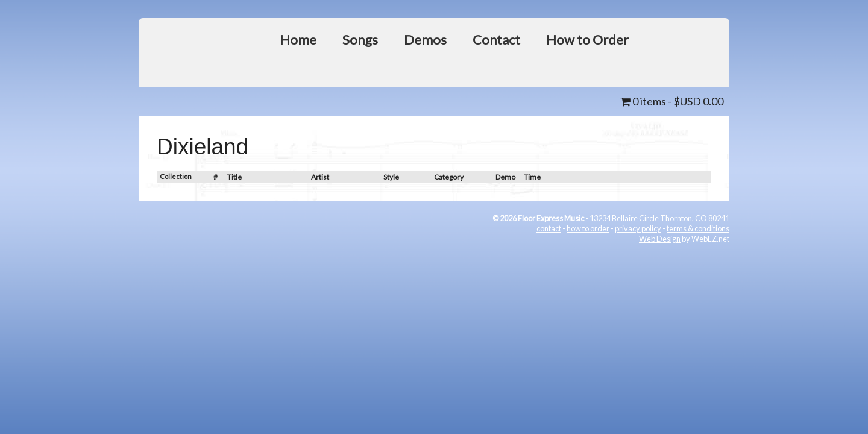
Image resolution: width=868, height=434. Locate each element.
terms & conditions (698, 228)
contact (549, 228)
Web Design (660, 239)
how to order (588, 228)
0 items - (672, 101)
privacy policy (638, 228)
